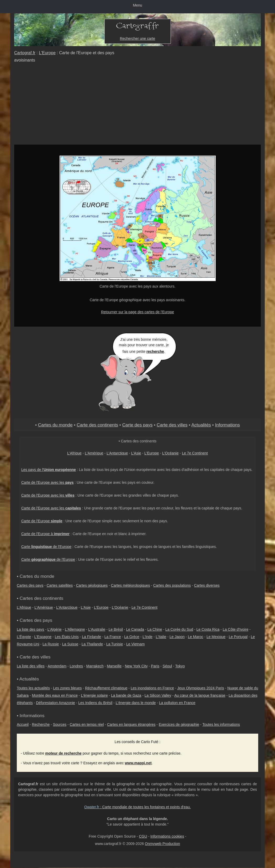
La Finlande (91, 637)
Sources (60, 724)
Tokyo (180, 666)
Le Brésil (116, 629)
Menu (137, 5)
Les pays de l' (49, 470)
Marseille (114, 666)
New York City (136, 666)
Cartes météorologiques (131, 585)
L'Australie (97, 629)
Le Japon (177, 637)
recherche (155, 351)
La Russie (51, 644)
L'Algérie (55, 629)
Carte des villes (172, 425)
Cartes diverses (207, 585)
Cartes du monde (55, 425)
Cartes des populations (172, 585)
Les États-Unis (67, 637)
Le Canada (135, 629)
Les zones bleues (68, 688)
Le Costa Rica (208, 629)
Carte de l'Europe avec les (47, 482)
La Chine (155, 629)
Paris (155, 666)
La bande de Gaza (126, 695)
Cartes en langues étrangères (131, 724)
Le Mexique (216, 637)
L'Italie (161, 637)
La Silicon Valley (158, 695)
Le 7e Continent (195, 453)
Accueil (23, 724)
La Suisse (70, 644)
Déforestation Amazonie (55, 703)
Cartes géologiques (92, 585)
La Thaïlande (92, 644)
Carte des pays (137, 425)
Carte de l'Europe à (45, 534)
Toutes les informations (221, 724)
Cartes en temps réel (87, 724)
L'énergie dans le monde (136, 703)
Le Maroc (195, 637)
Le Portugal (238, 637)
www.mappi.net (138, 763)
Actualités (201, 425)
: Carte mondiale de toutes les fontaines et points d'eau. (137, 807)
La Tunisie (115, 644)
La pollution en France (177, 703)
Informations (227, 425)
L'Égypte (24, 637)
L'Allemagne (75, 629)
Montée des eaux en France (55, 695)
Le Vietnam (136, 644)
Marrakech (95, 666)
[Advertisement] (137, 105)
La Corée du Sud (179, 629)
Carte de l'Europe (42, 521)
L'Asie (136, 453)
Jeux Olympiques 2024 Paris (200, 688)
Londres (76, 666)
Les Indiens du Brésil (95, 703)
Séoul (167, 666)
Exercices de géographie (179, 724)
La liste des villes (31, 666)
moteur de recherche (63, 753)
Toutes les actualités (33, 688)
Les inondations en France (152, 688)
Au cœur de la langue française (200, 695)
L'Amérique (94, 453)
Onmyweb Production (162, 844)
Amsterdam (57, 666)
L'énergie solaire (94, 695)
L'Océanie (170, 453)
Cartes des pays (30, 585)
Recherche (41, 724)
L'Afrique (74, 453)
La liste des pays (30, 629)
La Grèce (132, 637)
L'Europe (47, 53)
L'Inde (147, 637)
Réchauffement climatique (106, 688)
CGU (143, 836)
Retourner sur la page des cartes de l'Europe (137, 312)
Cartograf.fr (25, 53)
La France (113, 637)
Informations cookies (167, 836)
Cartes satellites (60, 585)
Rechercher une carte (138, 39)
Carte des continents (97, 425)
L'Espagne (43, 637)
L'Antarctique (117, 453)
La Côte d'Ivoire (236, 629)
